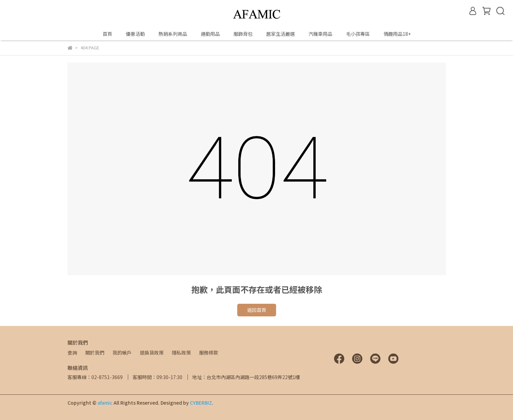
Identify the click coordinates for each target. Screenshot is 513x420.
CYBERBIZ (201, 403)
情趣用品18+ (397, 34)
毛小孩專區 (358, 34)
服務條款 (209, 352)
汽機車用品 (320, 34)
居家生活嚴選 (281, 34)
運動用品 (210, 34)
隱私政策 (181, 352)
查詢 (72, 352)
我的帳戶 (122, 352)
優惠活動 (135, 34)
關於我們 (95, 352)
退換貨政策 (152, 352)
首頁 (107, 34)
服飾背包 (243, 34)
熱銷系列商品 (173, 34)
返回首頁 (257, 310)
